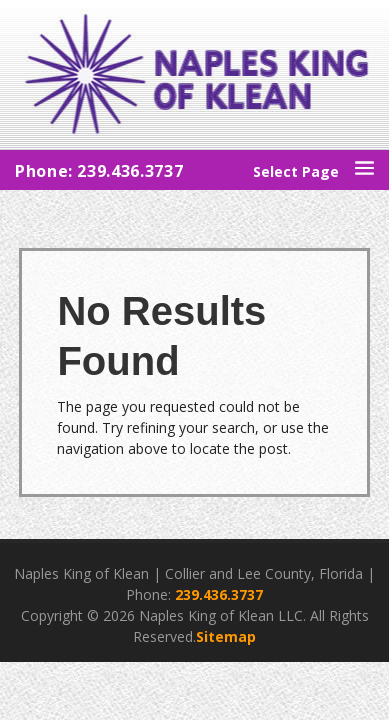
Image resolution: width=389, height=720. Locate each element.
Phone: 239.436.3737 (99, 171)
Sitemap (226, 636)
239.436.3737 (219, 594)
